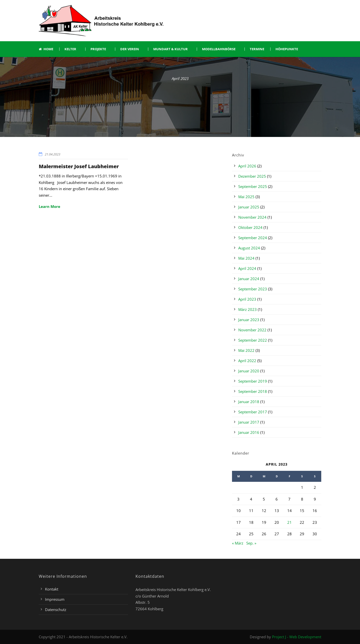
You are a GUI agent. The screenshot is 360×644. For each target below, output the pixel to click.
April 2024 (247, 268)
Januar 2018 (249, 402)
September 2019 (253, 381)
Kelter (70, 49)
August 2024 (249, 248)
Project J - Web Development (297, 637)
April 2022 (247, 361)
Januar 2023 (249, 320)
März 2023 (247, 309)
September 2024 (253, 238)
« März (238, 543)
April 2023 (247, 299)
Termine (257, 49)
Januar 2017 (249, 422)
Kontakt (52, 589)
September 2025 (253, 186)
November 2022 (252, 330)
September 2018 (253, 391)
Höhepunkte (287, 49)
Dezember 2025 (252, 176)
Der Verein (130, 49)
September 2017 (253, 412)
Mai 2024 (246, 258)
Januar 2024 (249, 279)
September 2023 (253, 289)
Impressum (55, 599)
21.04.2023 (52, 154)
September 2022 (253, 340)
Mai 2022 (246, 350)
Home (46, 49)
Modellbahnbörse (219, 49)
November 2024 (252, 217)
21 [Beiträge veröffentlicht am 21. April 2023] (289, 522)
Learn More (49, 206)
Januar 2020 (249, 371)
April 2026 (247, 166)
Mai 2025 (246, 197)
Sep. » (251, 543)
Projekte (98, 49)
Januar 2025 (249, 207)
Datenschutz (56, 610)
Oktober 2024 (250, 227)
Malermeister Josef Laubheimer (79, 166)
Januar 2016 (249, 432)
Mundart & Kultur (170, 49)
